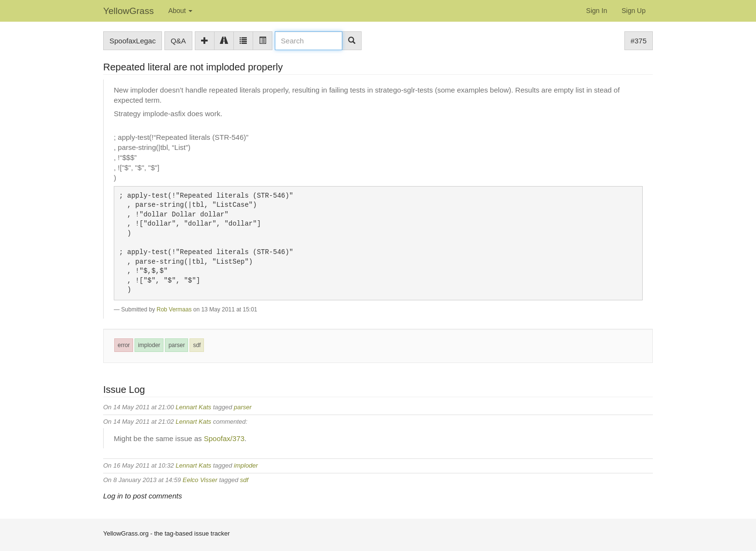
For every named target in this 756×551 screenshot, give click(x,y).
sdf (197, 345)
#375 (639, 41)
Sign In (597, 11)
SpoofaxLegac (133, 41)
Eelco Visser (200, 480)
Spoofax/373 (224, 438)
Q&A (178, 41)
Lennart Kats (193, 407)
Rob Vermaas (174, 309)
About (180, 11)
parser (176, 345)
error (124, 345)
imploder (149, 345)
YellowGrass (128, 11)
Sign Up (634, 11)
